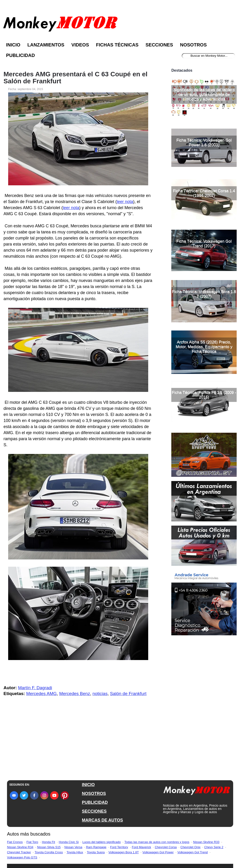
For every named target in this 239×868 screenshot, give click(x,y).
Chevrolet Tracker (19, 852)
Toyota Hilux (75, 852)
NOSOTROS (94, 794)
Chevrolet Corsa (166, 847)
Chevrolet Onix (190, 847)
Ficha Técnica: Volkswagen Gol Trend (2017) (204, 244)
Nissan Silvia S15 (49, 847)
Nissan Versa (73, 847)
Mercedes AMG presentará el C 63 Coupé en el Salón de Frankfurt (76, 78)
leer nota (125, 202)
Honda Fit (48, 842)
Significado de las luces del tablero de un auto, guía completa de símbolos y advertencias (204, 94)
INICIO (88, 785)
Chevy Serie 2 (214, 847)
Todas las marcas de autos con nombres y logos (157, 842)
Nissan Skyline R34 (20, 847)
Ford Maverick (141, 847)
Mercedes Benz (75, 694)
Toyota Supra (96, 852)
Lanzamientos (46, 45)
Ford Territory (119, 847)
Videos (80, 45)
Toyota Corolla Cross (49, 852)
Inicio (13, 45)
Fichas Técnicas (117, 45)
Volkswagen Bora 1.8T (124, 852)
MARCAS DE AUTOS (102, 820)
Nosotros (193, 45)
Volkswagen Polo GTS (22, 857)
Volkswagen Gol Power (158, 852)
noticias (100, 694)
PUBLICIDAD (95, 802)
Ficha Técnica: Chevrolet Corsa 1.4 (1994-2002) (204, 193)
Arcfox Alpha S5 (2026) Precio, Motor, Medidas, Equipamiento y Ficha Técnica (204, 347)
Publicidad (20, 55)
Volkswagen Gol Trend (193, 852)
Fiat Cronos (15, 842)
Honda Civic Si (69, 842)
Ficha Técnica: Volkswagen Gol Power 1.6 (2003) (204, 142)
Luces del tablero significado (102, 842)
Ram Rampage (96, 847)
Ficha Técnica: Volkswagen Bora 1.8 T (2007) (204, 294)
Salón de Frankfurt (128, 694)
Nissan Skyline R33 (206, 842)
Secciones (159, 45)
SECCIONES (94, 811)
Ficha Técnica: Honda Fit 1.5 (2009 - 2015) (204, 395)
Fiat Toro (32, 842)
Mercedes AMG (41, 694)
